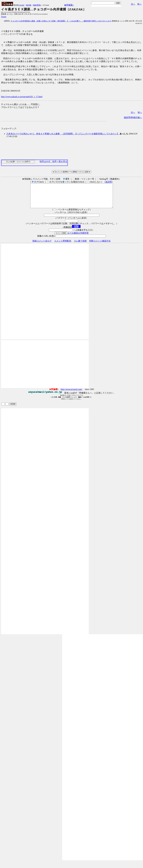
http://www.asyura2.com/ (71, 394)
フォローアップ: (9, 129)
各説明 (109, 182)
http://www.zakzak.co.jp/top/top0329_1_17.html (22, 97)
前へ (139, 4)
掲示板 (29, 5)
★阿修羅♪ (69, 5)
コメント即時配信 (63, 246)
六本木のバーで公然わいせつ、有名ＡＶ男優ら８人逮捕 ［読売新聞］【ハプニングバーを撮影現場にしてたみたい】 (63, 134)
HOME (22, 5)
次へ (133, 4)
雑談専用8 (37, 5)
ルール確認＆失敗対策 (78, 238)
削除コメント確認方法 (100, 246)
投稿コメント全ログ (42, 246)
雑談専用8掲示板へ (133, 117)
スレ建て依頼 (80, 246)
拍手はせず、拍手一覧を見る (53, 161)
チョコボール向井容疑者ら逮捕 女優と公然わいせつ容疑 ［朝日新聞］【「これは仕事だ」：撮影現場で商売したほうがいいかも (61, 21)
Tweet (4, 17)
